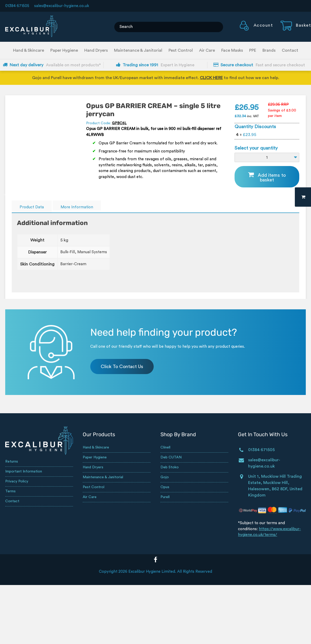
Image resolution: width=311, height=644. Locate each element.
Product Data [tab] (32, 207)
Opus (165, 487)
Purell (165, 497)
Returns (12, 462)
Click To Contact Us (122, 367)
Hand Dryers (96, 50)
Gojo (165, 477)
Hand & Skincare (29, 50)
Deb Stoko (170, 467)
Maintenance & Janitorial (138, 50)
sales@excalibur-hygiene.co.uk (62, 6)
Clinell (165, 447)
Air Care (207, 50)
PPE (253, 50)
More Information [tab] (77, 207)
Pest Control (181, 50)
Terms (10, 491)
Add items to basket (272, 178)
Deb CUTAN (171, 457)
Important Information (24, 471)
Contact (290, 50)
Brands (269, 50)
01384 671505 (17, 6)
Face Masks (232, 50)
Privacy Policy (17, 481)
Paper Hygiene (64, 50)
